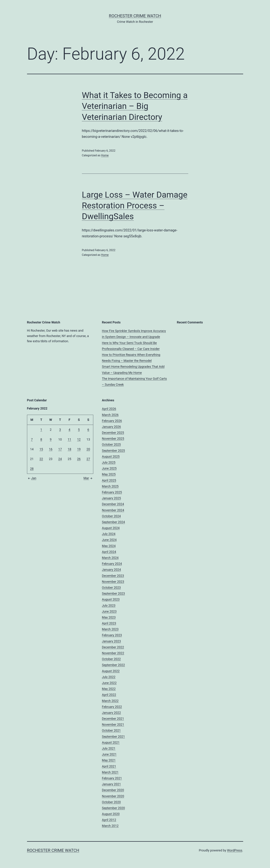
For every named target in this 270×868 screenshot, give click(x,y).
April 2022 (109, 695)
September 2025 (113, 451)
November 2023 (113, 582)
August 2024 (111, 528)
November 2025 (113, 439)
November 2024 (113, 510)
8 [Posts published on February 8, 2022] (41, 439)
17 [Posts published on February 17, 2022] (60, 449)
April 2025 (109, 480)
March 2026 (110, 415)
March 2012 (110, 826)
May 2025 (109, 474)
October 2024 (111, 516)
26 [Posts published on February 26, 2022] (79, 459)
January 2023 (111, 641)
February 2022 (112, 707)
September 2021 (113, 737)
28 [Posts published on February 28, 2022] (32, 469)
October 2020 (111, 802)
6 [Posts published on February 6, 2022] (88, 430)
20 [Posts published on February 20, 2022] (88, 449)
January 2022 (111, 713)
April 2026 (109, 409)
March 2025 (110, 486)
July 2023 (109, 605)
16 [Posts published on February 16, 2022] (51, 449)
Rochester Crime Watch (135, 16)
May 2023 (109, 617)
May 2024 (109, 546)
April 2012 (109, 820)
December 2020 (113, 790)
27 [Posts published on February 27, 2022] (88, 459)
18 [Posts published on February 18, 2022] (69, 449)
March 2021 (110, 772)
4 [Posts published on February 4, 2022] (69, 430)
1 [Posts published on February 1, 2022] (41, 430)
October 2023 (111, 588)
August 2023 (111, 599)
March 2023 (110, 629)
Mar (88, 478)
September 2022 (113, 665)
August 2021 (111, 742)
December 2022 (113, 647)
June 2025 (109, 468)
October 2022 (111, 659)
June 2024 (109, 540)
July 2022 (109, 677)
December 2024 (113, 504)
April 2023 (109, 623)
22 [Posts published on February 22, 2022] (41, 459)
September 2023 (113, 593)
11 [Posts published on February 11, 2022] (69, 439)
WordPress (235, 850)
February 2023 (112, 635)
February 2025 (112, 492)
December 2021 (113, 719)
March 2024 (110, 558)
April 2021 (109, 766)
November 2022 (113, 653)
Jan (32, 478)
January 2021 (111, 784)
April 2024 (109, 552)
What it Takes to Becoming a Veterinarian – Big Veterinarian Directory (135, 106)
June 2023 (109, 611)
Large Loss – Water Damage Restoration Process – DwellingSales (135, 206)
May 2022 (109, 689)
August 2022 (111, 671)
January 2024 (111, 570)
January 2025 (111, 498)
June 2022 (109, 683)
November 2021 (113, 724)
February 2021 (112, 778)
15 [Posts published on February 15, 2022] (41, 449)
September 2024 (113, 522)
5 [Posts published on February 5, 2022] (79, 430)
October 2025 (111, 444)
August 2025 (111, 456)
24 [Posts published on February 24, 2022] (60, 459)
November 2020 (113, 796)
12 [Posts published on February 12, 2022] (79, 439)
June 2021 (109, 754)
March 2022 (110, 701)
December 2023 (113, 576)
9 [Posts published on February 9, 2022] (51, 439)
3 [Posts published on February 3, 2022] (60, 430)
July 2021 (109, 748)
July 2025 (109, 462)
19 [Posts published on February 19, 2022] (79, 449)
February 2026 (112, 421)
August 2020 (111, 814)
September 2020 (113, 808)
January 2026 (111, 427)
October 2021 (111, 730)
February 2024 (112, 564)
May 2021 (109, 760)
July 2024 (109, 534)
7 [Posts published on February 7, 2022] (32, 439)
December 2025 (113, 433)
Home (105, 155)
